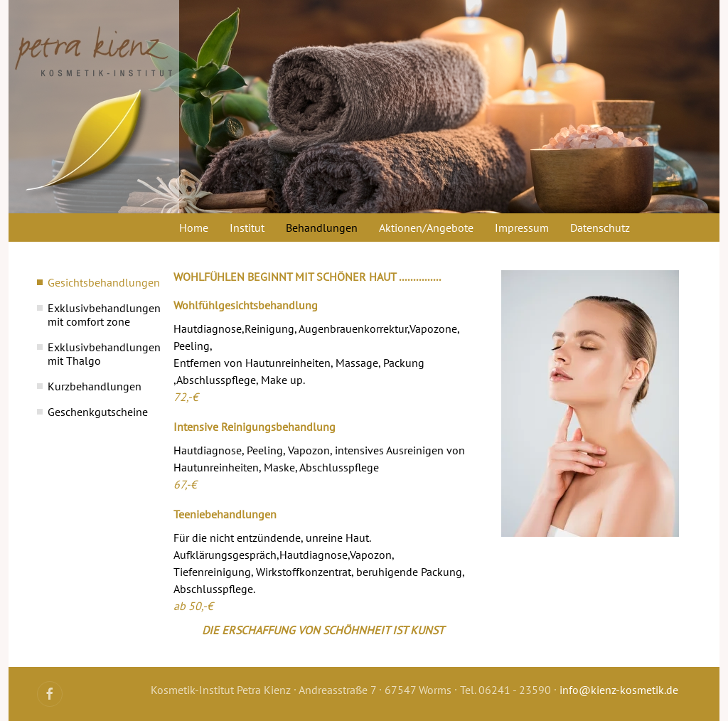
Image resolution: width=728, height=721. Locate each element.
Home (194, 228)
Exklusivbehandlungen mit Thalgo (96, 354)
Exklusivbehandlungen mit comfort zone (96, 315)
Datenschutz (600, 228)
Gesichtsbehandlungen (96, 282)
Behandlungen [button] (322, 228)
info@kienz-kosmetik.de (619, 690)
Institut (247, 228)
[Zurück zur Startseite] (94, 107)
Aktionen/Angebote (426, 228)
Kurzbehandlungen (95, 386)
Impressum (522, 228)
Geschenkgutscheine (96, 412)
